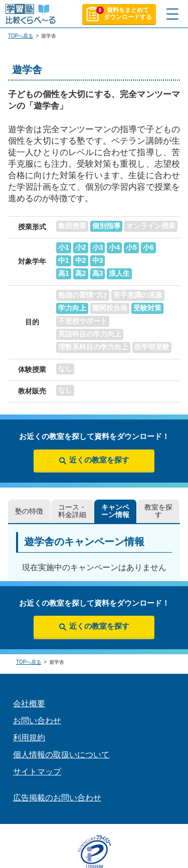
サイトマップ (37, 772)
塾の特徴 (29, 511)
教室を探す (158, 511)
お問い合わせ (37, 721)
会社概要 (29, 704)
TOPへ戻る (21, 36)
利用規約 (29, 738)
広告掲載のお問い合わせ (57, 798)
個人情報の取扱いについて (61, 755)
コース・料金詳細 (72, 511)
